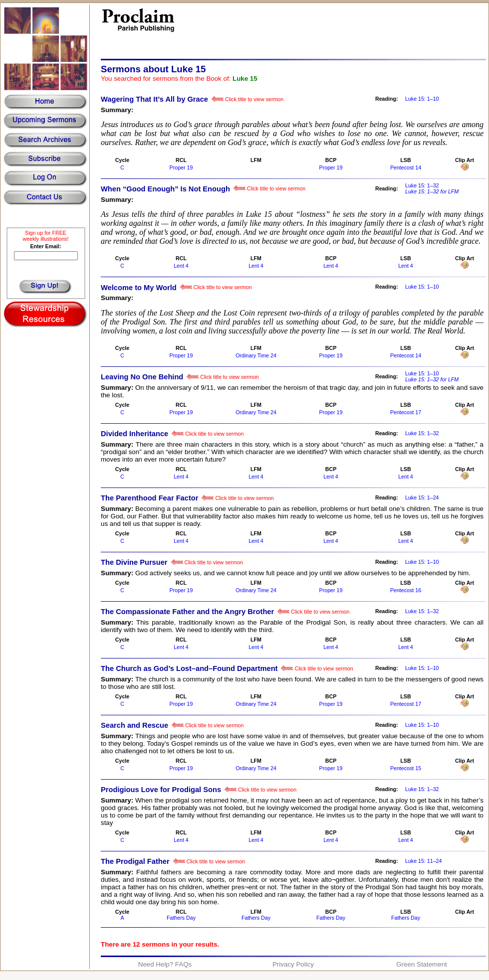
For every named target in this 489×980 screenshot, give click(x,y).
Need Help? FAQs (165, 964)
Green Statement (422, 964)
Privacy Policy (293, 964)
